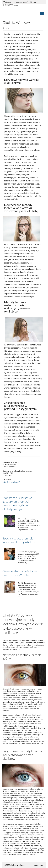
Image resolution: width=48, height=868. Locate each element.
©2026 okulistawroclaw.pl (15, 865)
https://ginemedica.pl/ (11, 482)
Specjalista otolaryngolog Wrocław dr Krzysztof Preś (20, 540)
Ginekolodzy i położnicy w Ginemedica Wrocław (20, 573)
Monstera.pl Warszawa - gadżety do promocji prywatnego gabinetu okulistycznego (18, 503)
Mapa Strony (39, 865)
